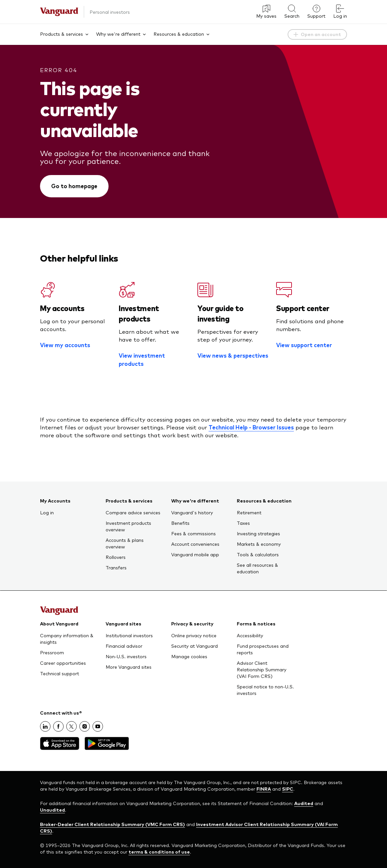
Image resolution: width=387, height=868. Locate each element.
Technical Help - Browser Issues (251, 427)
